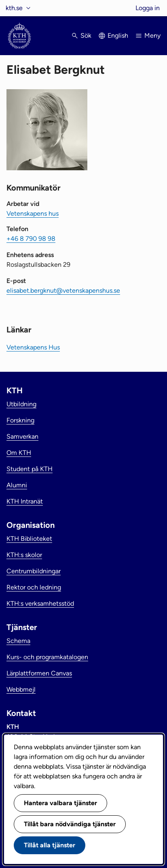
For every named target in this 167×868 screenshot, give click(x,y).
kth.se (14, 8)
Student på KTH (30, 469)
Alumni (17, 485)
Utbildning (21, 404)
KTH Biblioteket (29, 539)
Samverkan (22, 436)
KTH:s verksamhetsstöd (40, 603)
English (118, 35)
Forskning (20, 420)
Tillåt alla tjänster (50, 845)
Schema (18, 641)
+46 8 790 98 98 (31, 239)
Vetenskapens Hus (33, 347)
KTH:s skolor (24, 555)
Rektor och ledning (34, 587)
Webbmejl (21, 689)
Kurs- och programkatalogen (47, 657)
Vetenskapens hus (33, 213)
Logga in (148, 8)
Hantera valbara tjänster (60, 803)
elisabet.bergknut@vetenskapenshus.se (63, 290)
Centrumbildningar (34, 571)
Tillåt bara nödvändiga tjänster (70, 824)
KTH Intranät (25, 501)
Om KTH (19, 453)
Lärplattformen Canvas (39, 673)
